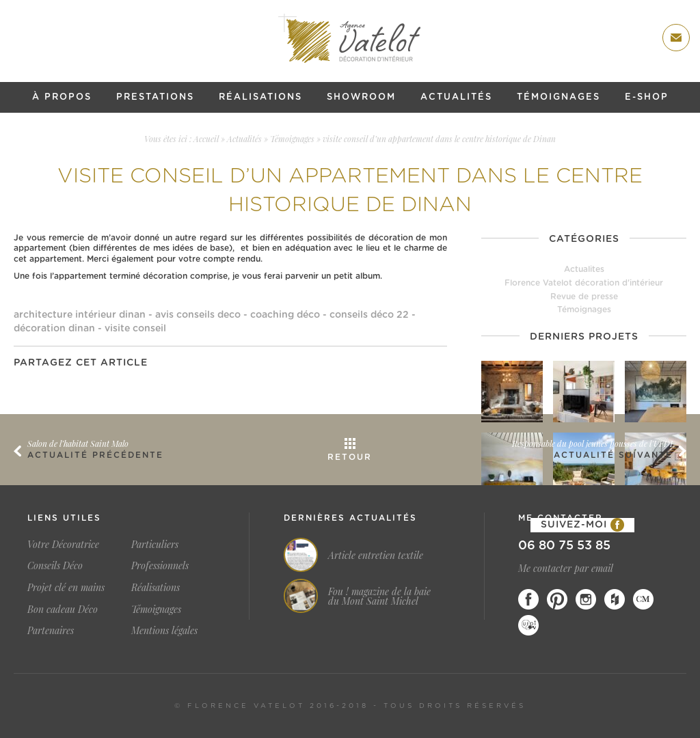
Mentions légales (164, 630)
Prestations (155, 97)
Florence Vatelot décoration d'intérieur (584, 283)
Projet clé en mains (66, 587)
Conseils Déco (55, 565)
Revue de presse (584, 297)
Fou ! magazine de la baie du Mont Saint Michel (379, 597)
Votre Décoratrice (63, 544)
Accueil (206, 139)
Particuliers (155, 544)
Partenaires (51, 630)
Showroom (361, 97)
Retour (350, 457)
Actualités (456, 97)
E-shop (647, 97)
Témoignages (558, 97)
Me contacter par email (566, 568)
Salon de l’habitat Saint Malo (78, 443)
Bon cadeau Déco (63, 609)
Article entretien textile (376, 556)
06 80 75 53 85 (564, 546)
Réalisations (260, 97)
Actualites (584, 269)
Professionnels (160, 565)
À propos (62, 97)
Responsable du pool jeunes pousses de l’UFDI (592, 443)
